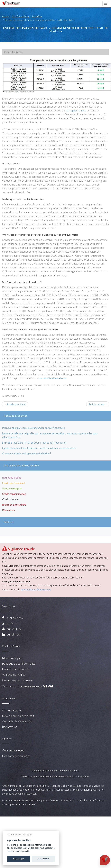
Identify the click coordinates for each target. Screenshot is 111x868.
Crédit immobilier (21, 16)
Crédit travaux (10, 499)
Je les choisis (43, 859)
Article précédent (15, 404)
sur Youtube (14, 629)
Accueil (6, 16)
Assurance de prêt (12, 488)
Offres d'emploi (12, 710)
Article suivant (98, 404)
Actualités (37, 16)
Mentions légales (13, 658)
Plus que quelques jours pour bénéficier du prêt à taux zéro (34, 428)
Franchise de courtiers (14, 505)
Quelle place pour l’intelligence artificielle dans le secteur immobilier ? (39, 448)
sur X (8, 623)
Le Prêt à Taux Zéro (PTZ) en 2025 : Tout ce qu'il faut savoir (34, 443)
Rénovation (8, 510)
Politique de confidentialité (19, 663)
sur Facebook (15, 618)
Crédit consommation (14, 494)
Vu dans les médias (14, 674)
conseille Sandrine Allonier (53, 378)
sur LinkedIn (15, 634)
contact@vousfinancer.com (36, 589)
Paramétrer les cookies (16, 669)
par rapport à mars (76, 111)
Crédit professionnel (13, 483)
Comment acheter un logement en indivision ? (27, 453)
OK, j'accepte (19, 859)
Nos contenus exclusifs (16, 756)
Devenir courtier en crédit (18, 716)
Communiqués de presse (17, 680)
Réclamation (10, 727)
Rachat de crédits (12, 478)
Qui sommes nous (13, 750)
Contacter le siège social (17, 721)
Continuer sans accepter (20, 834)
